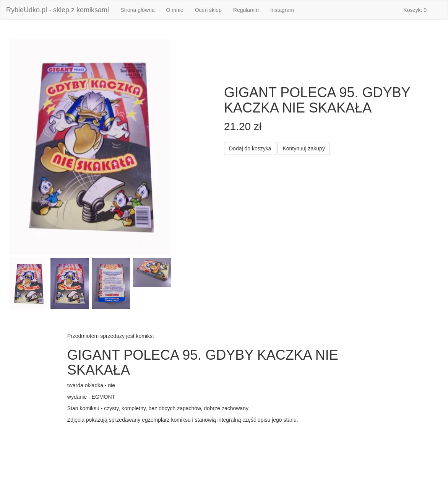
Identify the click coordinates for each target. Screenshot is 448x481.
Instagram (282, 10)
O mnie (175, 10)
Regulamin (246, 10)
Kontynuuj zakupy (304, 148)
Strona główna (140, 9)
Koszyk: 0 (415, 10)
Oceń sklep (208, 10)
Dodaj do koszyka (250, 148)
